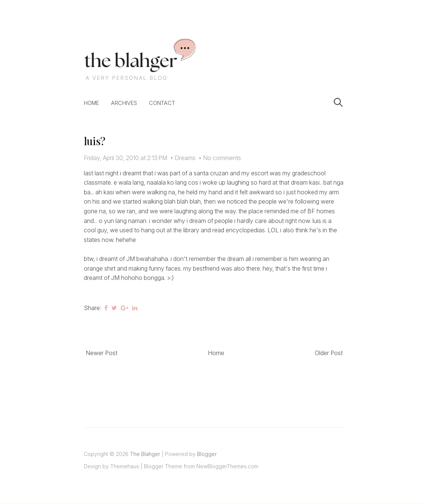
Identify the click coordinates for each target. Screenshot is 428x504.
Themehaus (125, 466)
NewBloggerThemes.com (227, 466)
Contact (162, 103)
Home (91, 103)
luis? (95, 141)
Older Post (329, 353)
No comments (222, 158)
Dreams (185, 158)
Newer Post (102, 353)
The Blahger (145, 454)
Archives (124, 103)
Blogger (207, 454)
